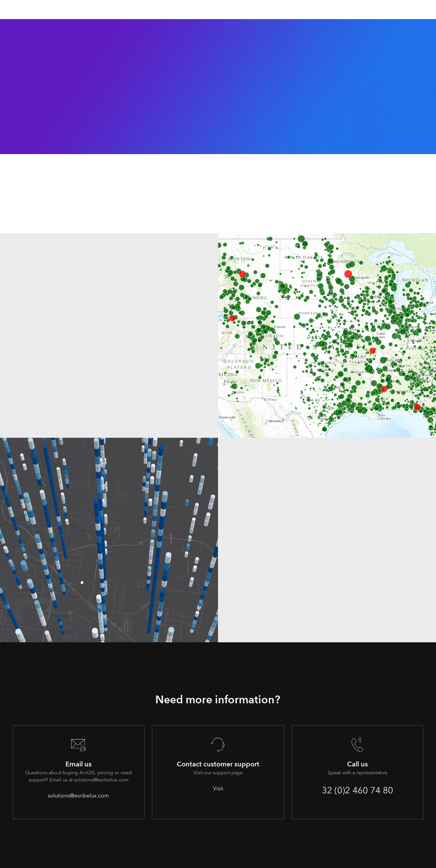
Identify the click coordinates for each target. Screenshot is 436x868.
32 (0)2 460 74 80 (357, 790)
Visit (218, 788)
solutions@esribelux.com (78, 796)
